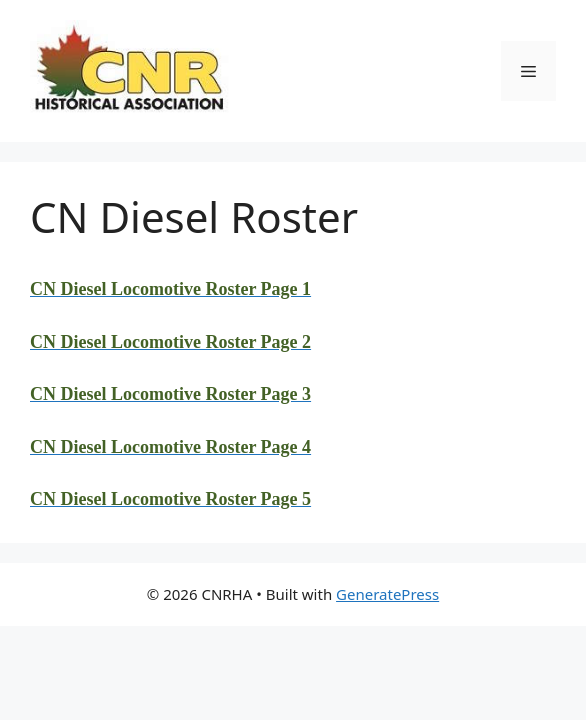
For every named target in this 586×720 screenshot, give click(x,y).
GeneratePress (387, 594)
